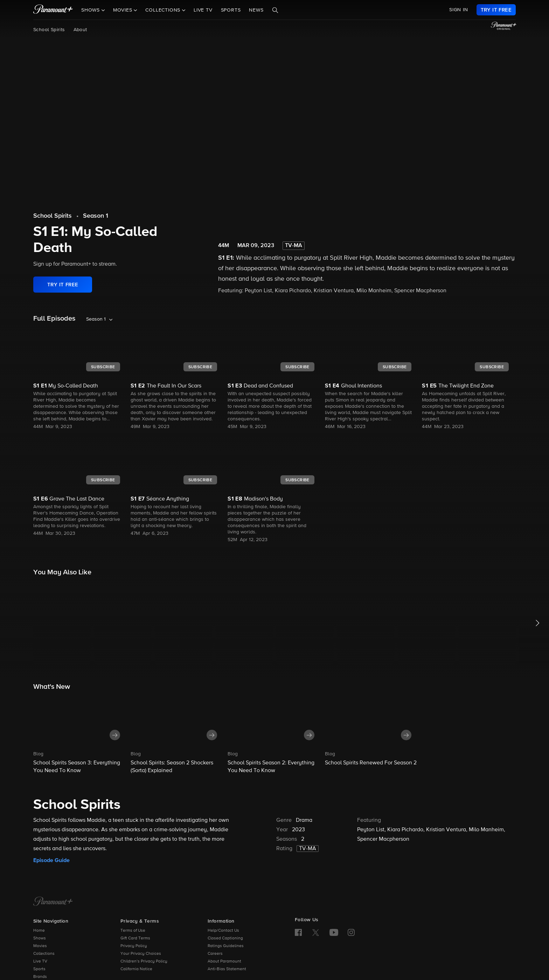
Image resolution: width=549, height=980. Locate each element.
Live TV (203, 10)
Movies (40, 946)
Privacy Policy (134, 946)
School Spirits (49, 30)
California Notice (136, 969)
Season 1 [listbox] (96, 319)
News (256, 10)
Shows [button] (91, 10)
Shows (40, 938)
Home (39, 931)
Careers (215, 954)
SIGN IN (459, 10)
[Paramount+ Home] (53, 902)
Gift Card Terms (135, 938)
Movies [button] (124, 10)
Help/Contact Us (223, 931)
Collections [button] (164, 10)
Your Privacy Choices (141, 954)
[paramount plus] (53, 10)
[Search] (275, 10)
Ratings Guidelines (226, 946)
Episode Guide (51, 860)
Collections (44, 954)
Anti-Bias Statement (227, 969)
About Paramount (224, 961)
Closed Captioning (225, 938)
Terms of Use (133, 931)
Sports (231, 10)
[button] (80, 734)
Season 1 (96, 216)
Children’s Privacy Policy (144, 961)
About (80, 30)
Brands (40, 977)
